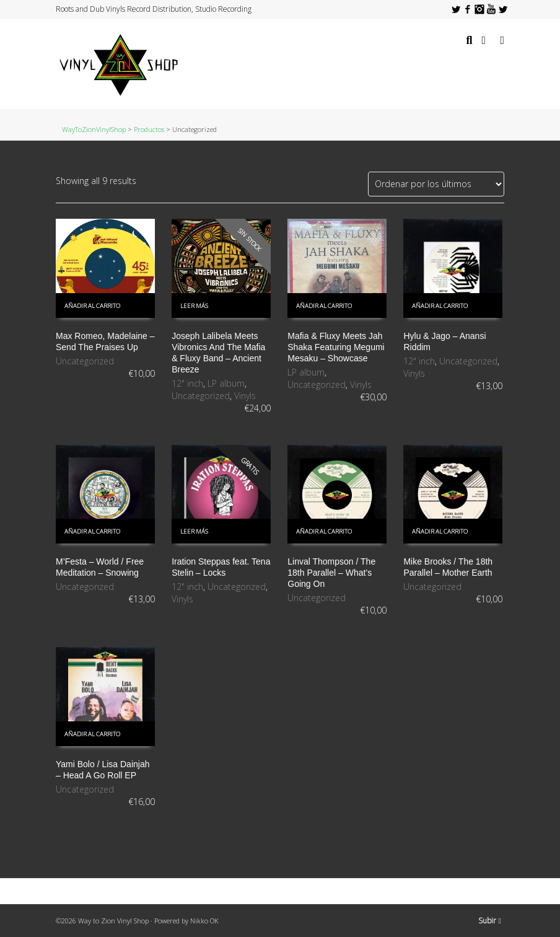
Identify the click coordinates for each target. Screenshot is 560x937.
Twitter (456, 9)
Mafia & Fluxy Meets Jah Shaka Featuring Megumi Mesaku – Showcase (336, 347)
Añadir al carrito (92, 306)
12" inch (187, 383)
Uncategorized (85, 361)
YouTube (491, 9)
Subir (490, 921)
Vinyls (245, 396)
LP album (226, 383)
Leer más (194, 306)
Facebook (468, 9)
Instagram (479, 9)
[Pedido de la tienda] (436, 184)
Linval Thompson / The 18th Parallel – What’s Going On (331, 573)
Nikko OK (204, 921)
